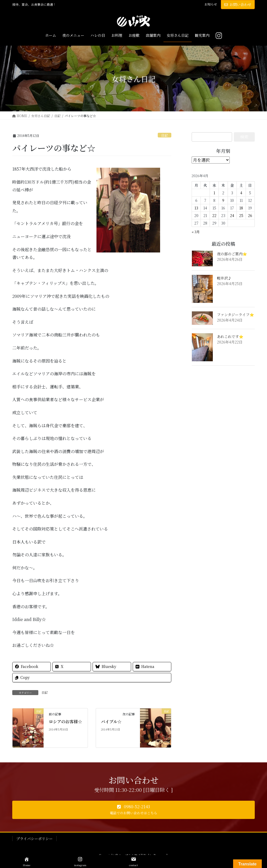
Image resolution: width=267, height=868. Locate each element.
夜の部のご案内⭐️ (232, 254)
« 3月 (196, 232)
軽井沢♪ (224, 278)
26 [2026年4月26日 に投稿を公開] (250, 215)
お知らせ (211, 4)
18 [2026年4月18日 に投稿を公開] (241, 208)
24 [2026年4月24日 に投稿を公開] (232, 215)
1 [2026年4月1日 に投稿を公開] (214, 193)
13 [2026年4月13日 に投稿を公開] (196, 208)
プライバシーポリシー (34, 839)
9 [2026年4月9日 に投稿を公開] (223, 200)
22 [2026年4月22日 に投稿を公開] (214, 215)
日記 (165, 135)
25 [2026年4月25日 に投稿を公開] (241, 215)
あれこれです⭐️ (230, 336)
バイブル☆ (111, 722)
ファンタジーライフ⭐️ (235, 315)
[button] (133, 810)
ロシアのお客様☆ (65, 722)
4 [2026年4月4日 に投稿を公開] (241, 193)
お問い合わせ (238, 4)
